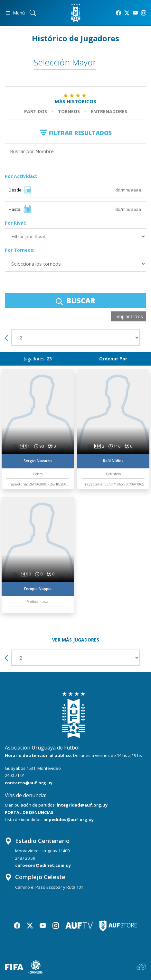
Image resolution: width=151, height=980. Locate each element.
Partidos (36, 111)
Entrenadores (109, 111)
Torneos (69, 111)
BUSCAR (75, 300)
